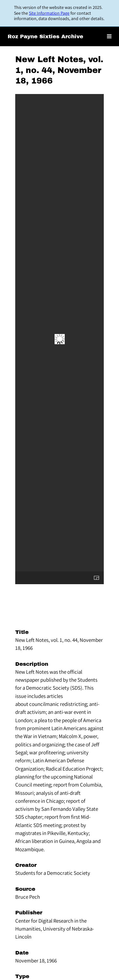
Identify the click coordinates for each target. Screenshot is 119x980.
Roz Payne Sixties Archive (45, 36)
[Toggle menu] (109, 36)
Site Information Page (49, 13)
